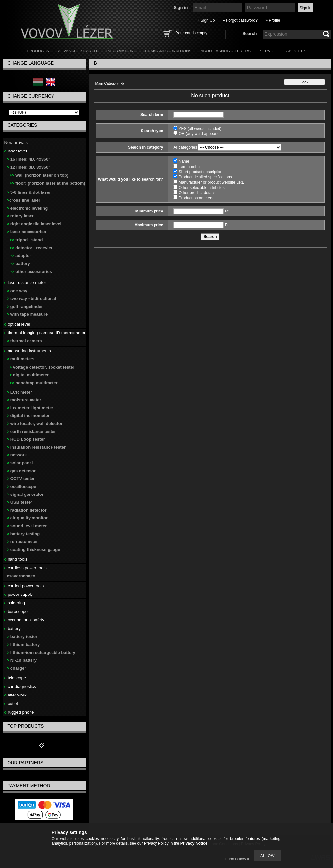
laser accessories (27, 232)
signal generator (25, 494)
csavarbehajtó (21, 576)
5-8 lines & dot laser (29, 192)
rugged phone (19, 712)
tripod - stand (26, 240)
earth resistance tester (31, 431)
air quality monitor (27, 518)
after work (15, 695)
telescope (15, 678)
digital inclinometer (28, 416)
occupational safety (24, 620)
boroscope (16, 611)
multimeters (21, 359)
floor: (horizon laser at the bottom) (47, 183)
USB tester (20, 502)
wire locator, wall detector (35, 424)
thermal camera (24, 341)
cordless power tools (25, 568)
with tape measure (27, 314)
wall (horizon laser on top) (39, 175)
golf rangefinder (25, 306)
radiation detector (27, 510)
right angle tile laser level (34, 224)
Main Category (107, 83)
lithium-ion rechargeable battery (41, 652)
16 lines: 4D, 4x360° (29, 159)
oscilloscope (22, 486)
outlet (11, 704)
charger (17, 668)
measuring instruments (28, 351)
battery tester (22, 637)
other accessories (31, 271)
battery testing (23, 534)
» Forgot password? (240, 20)
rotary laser (20, 216)
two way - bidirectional (32, 299)
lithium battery (23, 645)
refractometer (22, 542)
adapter (20, 256)
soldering (15, 603)
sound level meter (27, 526)
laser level (16, 151)
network (17, 455)
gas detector (21, 471)
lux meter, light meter (30, 408)
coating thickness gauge (34, 549)
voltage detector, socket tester (42, 367)
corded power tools (24, 586)
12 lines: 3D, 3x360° (29, 167)
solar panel (20, 463)
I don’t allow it (237, 859)
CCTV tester (21, 479)
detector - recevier (31, 248)
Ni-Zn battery (22, 660)
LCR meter (20, 392)
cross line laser (24, 200)
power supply (19, 594)
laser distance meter (25, 283)
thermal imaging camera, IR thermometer (45, 333)
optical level (17, 324)
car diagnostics (20, 686)
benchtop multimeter (34, 383)
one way (17, 291)
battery (20, 263)
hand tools (16, 559)
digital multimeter (29, 375)
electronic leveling (27, 208)
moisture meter (24, 400)
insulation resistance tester (36, 447)
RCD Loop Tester (26, 439)
